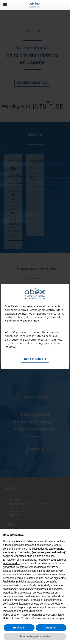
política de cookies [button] (44, 556)
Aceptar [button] (51, 628)
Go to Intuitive (35, 359)
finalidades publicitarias (17, 582)
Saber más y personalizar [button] (35, 636)
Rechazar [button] (19, 628)
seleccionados (11, 563)
